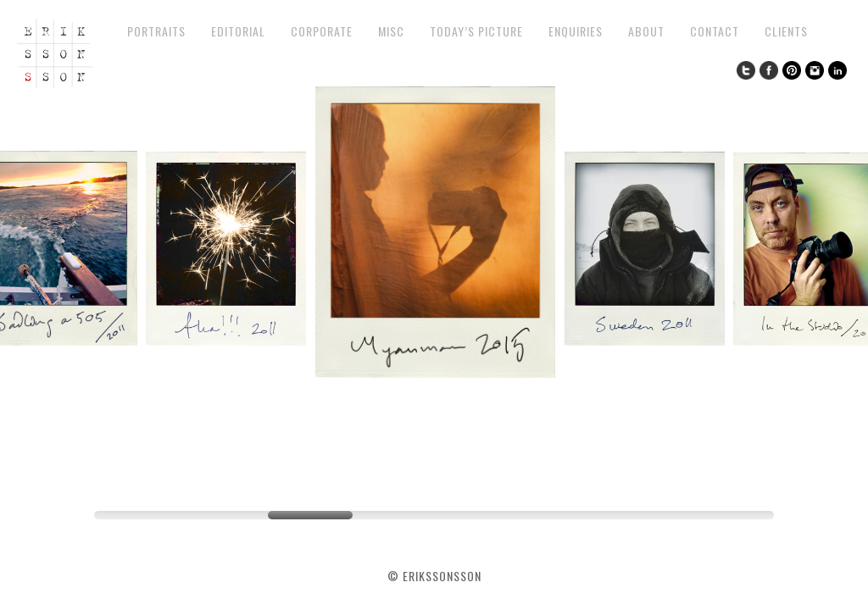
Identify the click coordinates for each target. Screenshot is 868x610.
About (646, 31)
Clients (786, 31)
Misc (391, 31)
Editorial (238, 31)
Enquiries (576, 31)
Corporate (322, 31)
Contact (715, 31)
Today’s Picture (476, 31)
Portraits (156, 31)
